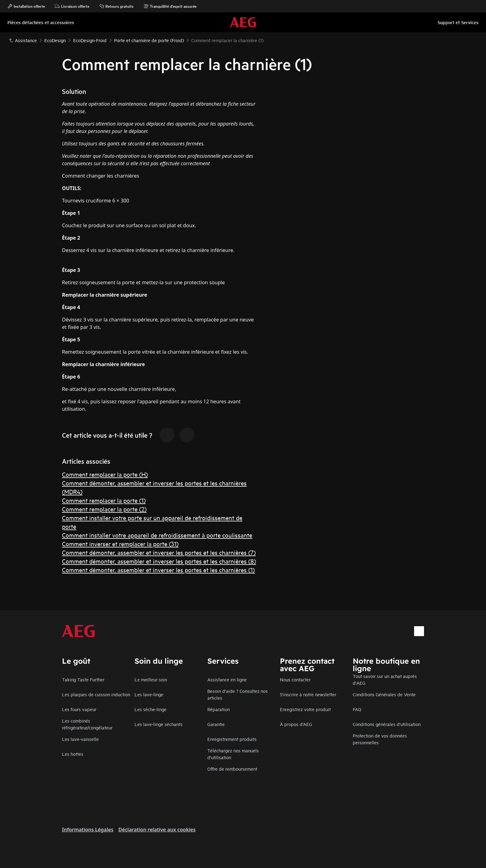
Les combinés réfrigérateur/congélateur (87, 724)
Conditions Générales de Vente (384, 694)
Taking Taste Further (83, 679)
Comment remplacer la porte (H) (105, 474)
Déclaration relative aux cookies (157, 830)
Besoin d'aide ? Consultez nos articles (238, 694)
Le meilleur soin (151, 679)
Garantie (216, 724)
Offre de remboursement (232, 769)
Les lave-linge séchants (159, 724)
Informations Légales (88, 830)
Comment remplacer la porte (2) (104, 509)
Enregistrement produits (232, 739)
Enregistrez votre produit (305, 709)
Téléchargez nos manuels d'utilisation (233, 754)
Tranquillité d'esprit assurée (170, 6)
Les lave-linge (149, 694)
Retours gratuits (116, 6)
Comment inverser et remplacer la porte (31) (120, 544)
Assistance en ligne (227, 679)
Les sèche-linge (150, 709)
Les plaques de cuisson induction (96, 694)
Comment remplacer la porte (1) (104, 500)
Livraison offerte (72, 6)
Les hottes (73, 754)
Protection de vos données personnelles (380, 739)
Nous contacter (295, 679)
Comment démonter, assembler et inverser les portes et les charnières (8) (159, 561)
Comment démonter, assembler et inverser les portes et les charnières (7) (159, 552)
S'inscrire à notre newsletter (308, 694)
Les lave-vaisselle (80, 739)
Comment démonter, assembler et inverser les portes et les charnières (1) (158, 570)
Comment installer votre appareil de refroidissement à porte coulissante (157, 535)
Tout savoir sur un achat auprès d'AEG (385, 679)
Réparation (219, 709)
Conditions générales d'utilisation (387, 724)
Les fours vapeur (79, 709)
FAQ (357, 709)
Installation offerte (26, 6)
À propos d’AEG (296, 724)
